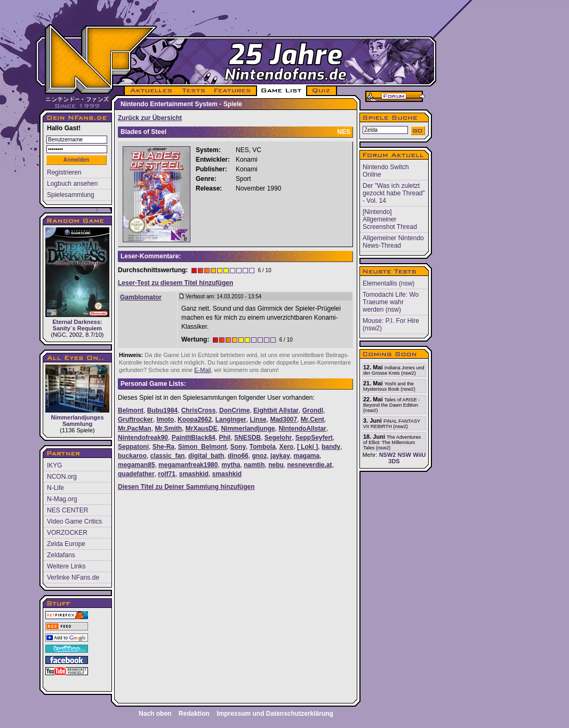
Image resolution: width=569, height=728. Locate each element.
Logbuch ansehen (72, 184)
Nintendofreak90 (143, 438)
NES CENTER (67, 510)
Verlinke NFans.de (73, 577)
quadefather (136, 474)
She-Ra (163, 447)
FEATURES (233, 91)
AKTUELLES (151, 91)
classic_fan (168, 456)
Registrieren (64, 172)
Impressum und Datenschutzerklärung (275, 714)
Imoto (166, 420)
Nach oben (155, 714)
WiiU (419, 455)
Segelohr (278, 438)
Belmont (131, 410)
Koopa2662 (195, 420)
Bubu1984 (162, 410)
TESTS (193, 91)
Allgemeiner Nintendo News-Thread (393, 242)
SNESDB (247, 438)
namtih (254, 465)
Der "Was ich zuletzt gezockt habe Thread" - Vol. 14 (394, 193)
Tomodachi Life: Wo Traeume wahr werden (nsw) (391, 302)
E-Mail (202, 370)
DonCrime (234, 410)
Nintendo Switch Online (386, 171)
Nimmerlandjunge (248, 429)
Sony (238, 447)
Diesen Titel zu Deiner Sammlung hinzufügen (186, 487)
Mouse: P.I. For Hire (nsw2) (391, 325)
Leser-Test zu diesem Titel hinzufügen (175, 283)
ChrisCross (199, 410)
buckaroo (132, 456)
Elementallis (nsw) (388, 283)
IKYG (55, 465)
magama (306, 456)
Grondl (313, 410)
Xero (287, 447)
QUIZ (322, 91)
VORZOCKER (67, 533)
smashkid (194, 474)
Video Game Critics (74, 521)
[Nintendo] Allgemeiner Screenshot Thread (390, 219)
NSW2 (388, 455)
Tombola (263, 447)
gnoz (259, 456)
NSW (404, 455)
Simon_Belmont (202, 447)
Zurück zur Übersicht (150, 118)
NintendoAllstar (302, 429)
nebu (276, 465)
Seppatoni (133, 447)
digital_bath (206, 456)
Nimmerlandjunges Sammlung (77, 396)
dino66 (238, 456)
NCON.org (62, 477)
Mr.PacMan (135, 429)
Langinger (231, 420)
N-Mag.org (62, 499)
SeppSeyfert (314, 438)
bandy (331, 447)
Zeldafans (61, 555)
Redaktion (194, 714)
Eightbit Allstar (276, 410)
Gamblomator (141, 297)
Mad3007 (283, 420)
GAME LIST (282, 91)
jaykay (280, 456)
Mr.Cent (312, 420)
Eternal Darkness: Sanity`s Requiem (77, 279)
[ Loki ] (307, 447)
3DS (394, 461)
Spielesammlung (71, 195)
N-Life (55, 488)
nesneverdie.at (310, 465)
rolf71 (167, 474)
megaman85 (136, 465)
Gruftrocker (135, 420)
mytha (231, 465)
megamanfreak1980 (188, 465)
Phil (225, 438)
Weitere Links (66, 566)
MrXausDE (202, 429)
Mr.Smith (168, 429)
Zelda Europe (66, 544)
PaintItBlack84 (194, 438)
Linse (258, 420)
